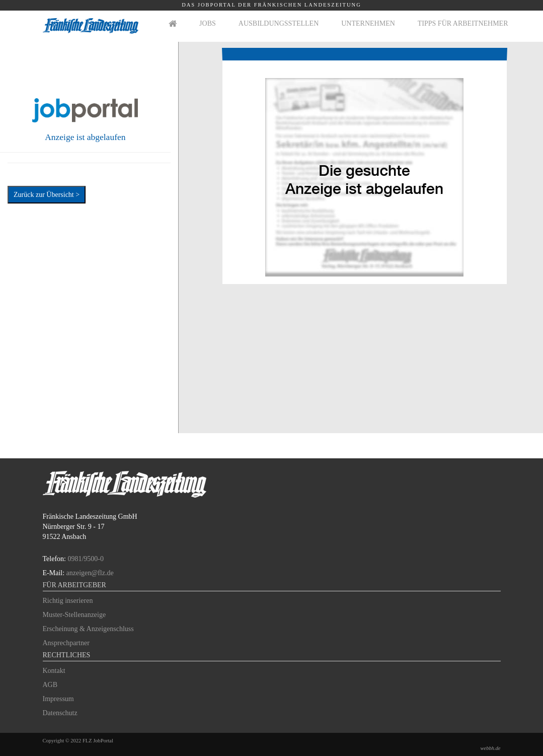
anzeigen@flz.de (90, 573)
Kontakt (54, 671)
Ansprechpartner (66, 643)
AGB (50, 685)
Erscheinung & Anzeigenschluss (88, 629)
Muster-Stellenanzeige (74, 615)
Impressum (58, 699)
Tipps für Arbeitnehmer (463, 23)
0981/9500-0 (86, 559)
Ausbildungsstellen (279, 23)
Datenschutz (60, 713)
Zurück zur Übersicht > (47, 195)
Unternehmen (368, 23)
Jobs (208, 23)
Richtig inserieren (68, 601)
